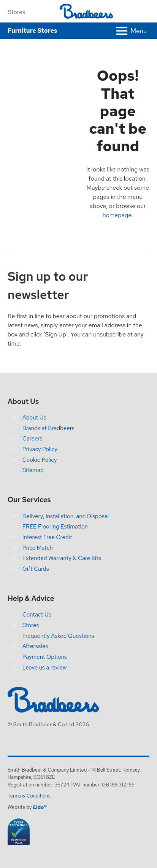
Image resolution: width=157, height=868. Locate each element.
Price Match (38, 548)
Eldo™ (40, 807)
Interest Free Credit (47, 537)
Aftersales (35, 646)
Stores (16, 12)
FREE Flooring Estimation (55, 527)
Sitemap (33, 470)
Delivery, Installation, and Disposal (66, 516)
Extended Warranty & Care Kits (62, 558)
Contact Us (37, 615)
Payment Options (45, 657)
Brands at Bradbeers (48, 428)
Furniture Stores (32, 31)
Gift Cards (36, 569)
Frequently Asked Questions (58, 636)
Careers (33, 439)
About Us (34, 418)
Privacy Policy (40, 449)
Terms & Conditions (29, 796)
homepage (117, 215)
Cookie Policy (40, 460)
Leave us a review (45, 668)
